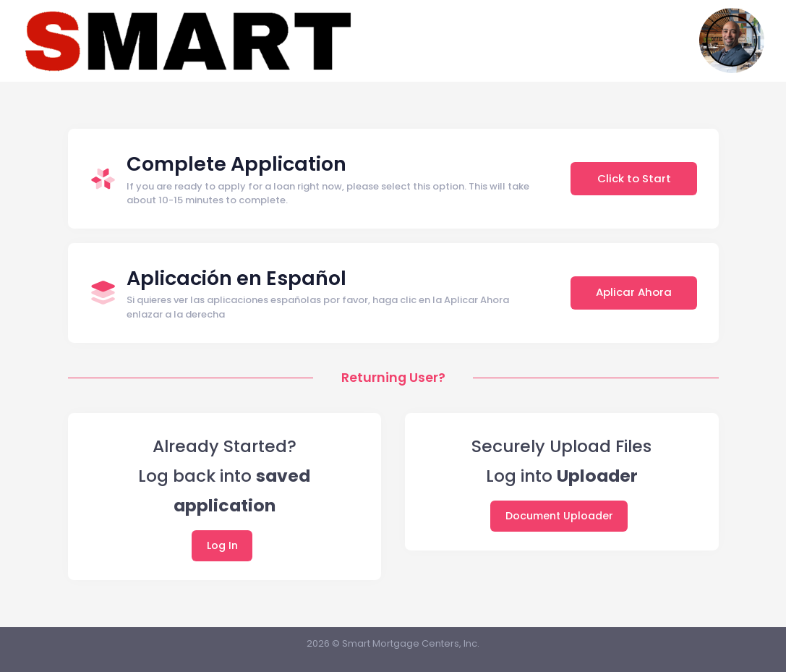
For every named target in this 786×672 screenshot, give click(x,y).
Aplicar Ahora (634, 292)
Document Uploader (559, 516)
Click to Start (634, 178)
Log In (222, 545)
